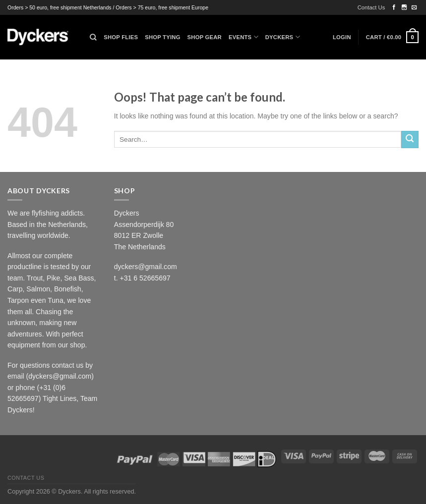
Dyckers (283, 37)
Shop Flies (121, 37)
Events (243, 37)
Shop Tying (162, 37)
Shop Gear (205, 37)
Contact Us (371, 7)
